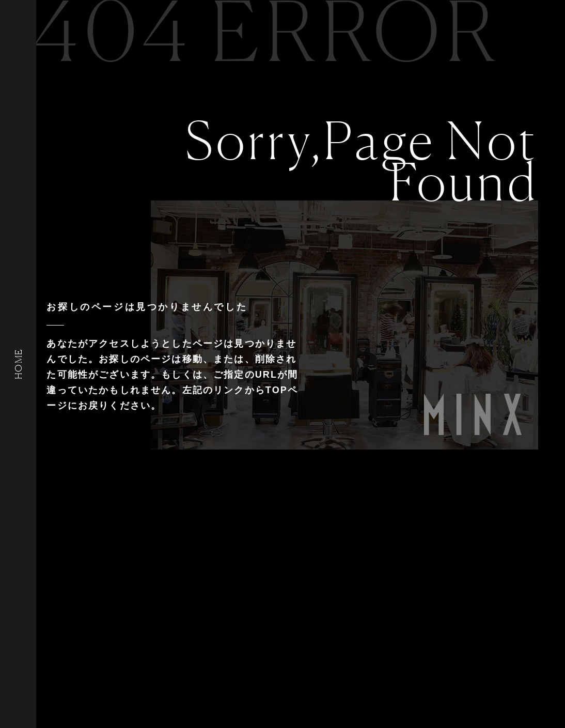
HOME (18, 364)
